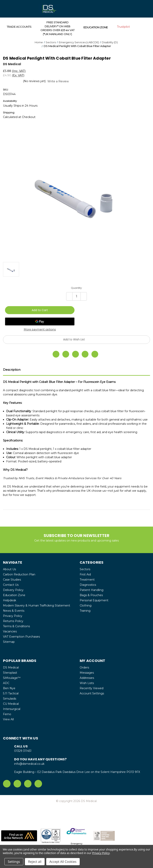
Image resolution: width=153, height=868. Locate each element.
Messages (87, 673)
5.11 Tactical (11, 693)
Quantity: (77, 288)
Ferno (7, 714)
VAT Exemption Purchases (21, 637)
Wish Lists (87, 683)
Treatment (87, 580)
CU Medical (11, 704)
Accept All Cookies (63, 862)
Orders (84, 667)
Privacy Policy (13, 616)
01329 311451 (23, 751)
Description (12, 370)
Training (85, 611)
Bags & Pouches (91, 595)
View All (8, 719)
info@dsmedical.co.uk (29, 764)
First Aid (85, 574)
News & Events (14, 611)
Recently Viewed (92, 688)
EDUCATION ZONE (96, 27)
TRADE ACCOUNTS (19, 27)
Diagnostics (88, 585)
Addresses (87, 678)
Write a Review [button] (58, 81)
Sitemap (9, 642)
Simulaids (10, 699)
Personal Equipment (94, 600)
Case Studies (12, 580)
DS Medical (11, 667)
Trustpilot (123, 27)
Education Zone (14, 595)
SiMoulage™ (12, 678)
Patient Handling (92, 590)
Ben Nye (9, 688)
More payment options (40, 329)
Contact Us (11, 585)
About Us (9, 569)
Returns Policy (13, 621)
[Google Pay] (40, 321)
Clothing (86, 606)
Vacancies (10, 631)
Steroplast (10, 673)
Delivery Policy (13, 590)
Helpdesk (10, 600)
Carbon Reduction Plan (19, 574)
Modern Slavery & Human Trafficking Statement (37, 606)
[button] (19, 836)
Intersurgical (12, 709)
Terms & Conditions (16, 626)
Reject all (35, 862)
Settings (14, 862)
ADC (6, 683)
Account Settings (92, 693)
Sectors (85, 569)
